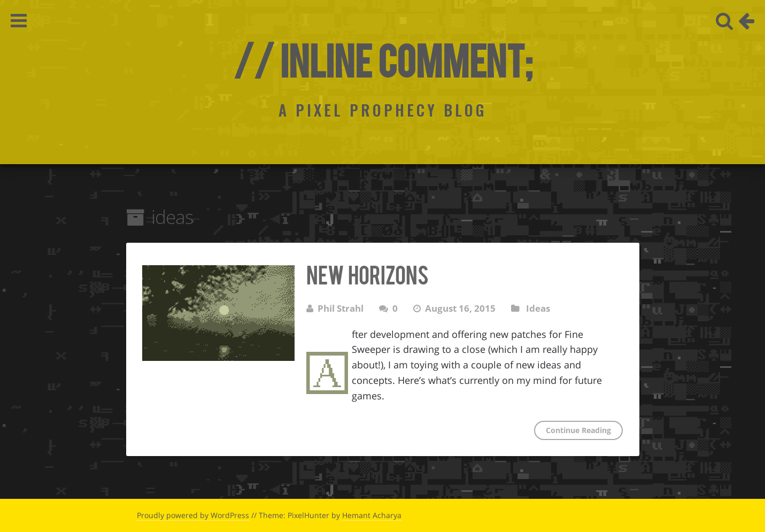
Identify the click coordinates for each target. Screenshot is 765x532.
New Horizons (367, 274)
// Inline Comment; (382, 59)
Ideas (538, 308)
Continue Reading (578, 430)
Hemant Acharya (372, 515)
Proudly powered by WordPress (193, 515)
